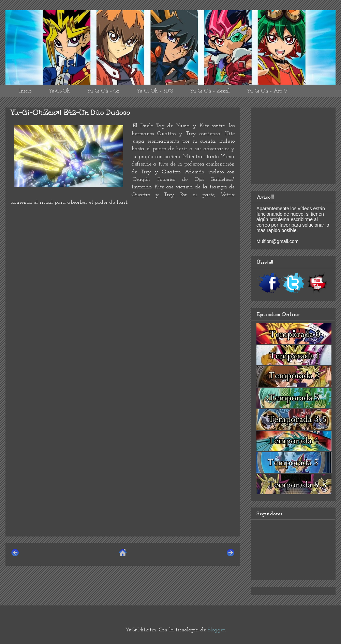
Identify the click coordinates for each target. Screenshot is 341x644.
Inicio (25, 91)
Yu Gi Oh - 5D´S (154, 91)
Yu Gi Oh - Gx (103, 91)
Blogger (216, 630)
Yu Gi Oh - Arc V (267, 91)
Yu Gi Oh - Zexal (210, 91)
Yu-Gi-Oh (59, 91)
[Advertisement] (123, 483)
